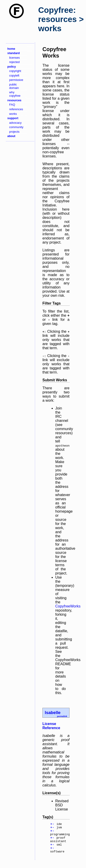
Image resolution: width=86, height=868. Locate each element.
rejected (14, 62)
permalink (62, 716)
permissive (16, 80)
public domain (14, 86)
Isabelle (53, 713)
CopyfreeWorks (68, 606)
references (16, 109)
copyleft (14, 76)
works (13, 114)
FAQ (12, 105)
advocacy (15, 123)
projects (14, 132)
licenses (14, 58)
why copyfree (15, 94)
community (16, 127)
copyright (15, 71)
